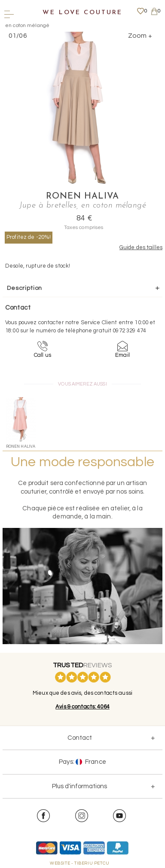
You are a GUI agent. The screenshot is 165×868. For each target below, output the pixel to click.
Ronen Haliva (82, 196)
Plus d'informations (79, 786)
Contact (80, 738)
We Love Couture (82, 13)
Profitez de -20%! (29, 237)
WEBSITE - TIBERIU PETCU (80, 863)
